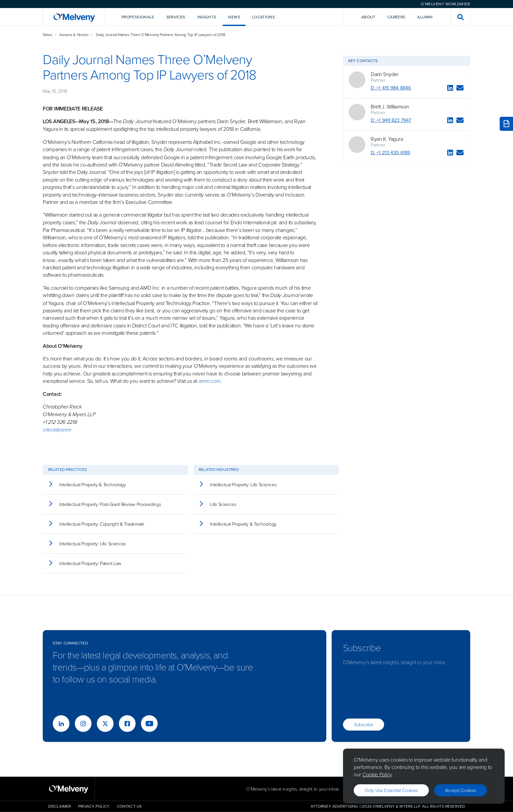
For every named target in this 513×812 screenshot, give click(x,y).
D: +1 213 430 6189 (390, 153)
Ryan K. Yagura (387, 139)
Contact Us (129, 806)
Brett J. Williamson (390, 106)
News (48, 35)
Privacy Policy (94, 806)
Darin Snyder (385, 74)
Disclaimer (59, 806)
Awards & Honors (74, 35)
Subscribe (364, 724)
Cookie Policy (377, 774)
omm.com (210, 381)
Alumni (425, 17)
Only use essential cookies (391, 790)
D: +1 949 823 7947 (391, 120)
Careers (396, 17)
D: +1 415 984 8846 (391, 88)
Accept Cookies (461, 790)
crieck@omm (57, 430)
